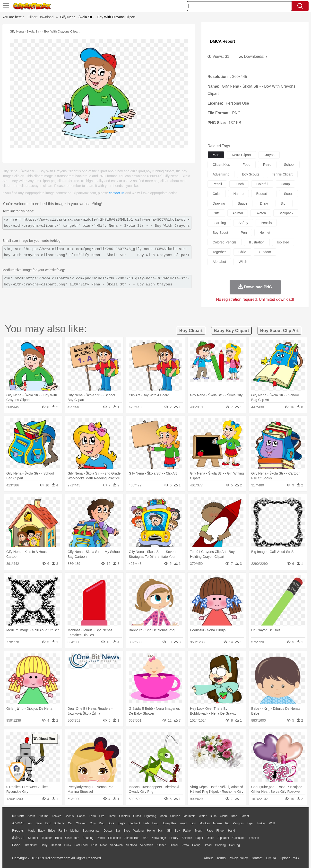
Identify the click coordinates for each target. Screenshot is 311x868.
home (151, 831)
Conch (81, 816)
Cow (93, 823)
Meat (103, 845)
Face (210, 831)
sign (284, 203)
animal (238, 213)
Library (174, 838)
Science (187, 838)
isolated (283, 242)
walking (138, 831)
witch (243, 262)
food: (17, 845)
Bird (48, 823)
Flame (112, 816)
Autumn (43, 816)
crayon (269, 155)
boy (177, 831)
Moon (163, 816)
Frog (155, 823)
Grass (137, 816)
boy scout (220, 233)
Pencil (101, 838)
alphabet (219, 262)
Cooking (220, 845)
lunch (239, 184)
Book (58, 838)
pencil (217, 184)
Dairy (44, 845)
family (63, 831)
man (216, 155)
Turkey (261, 823)
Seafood (132, 845)
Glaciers (124, 816)
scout (288, 194)
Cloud (224, 816)
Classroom (72, 838)
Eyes (127, 831)
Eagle (121, 823)
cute (216, 213)
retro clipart (241, 155)
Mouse (217, 823)
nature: (18, 816)
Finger (220, 831)
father (187, 831)
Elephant (134, 823)
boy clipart (191, 331)
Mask (31, 831)
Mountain (189, 816)
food (247, 165)
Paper (199, 838)
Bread (208, 845)
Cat (70, 823)
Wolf (272, 823)
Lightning (150, 816)
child (242, 252)
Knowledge (159, 838)
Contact (257, 858)
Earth (92, 816)
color (217, 194)
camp (285, 184)
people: (18, 830)
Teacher (47, 838)
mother (75, 831)
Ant (30, 823)
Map (145, 838)
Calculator (239, 838)
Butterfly (59, 823)
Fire (102, 816)
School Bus (132, 838)
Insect (183, 823)
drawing (219, 203)
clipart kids (221, 165)
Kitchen (162, 845)
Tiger (250, 823)
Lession (254, 838)
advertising (221, 174)
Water (203, 816)
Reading (88, 838)
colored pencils (225, 242)
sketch (261, 213)
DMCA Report (222, 41)
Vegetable (147, 845)
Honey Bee (169, 823)
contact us (117, 193)
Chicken (81, 823)
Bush (213, 816)
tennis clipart (282, 174)
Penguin (238, 823)
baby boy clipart (231, 331)
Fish (146, 823)
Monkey (205, 823)
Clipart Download (41, 17)
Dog (102, 823)
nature (238, 194)
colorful (262, 184)
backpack (286, 213)
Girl (169, 831)
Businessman (92, 831)
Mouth (199, 831)
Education (115, 838)
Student (33, 838)
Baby (41, 831)
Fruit (94, 845)
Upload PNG (289, 858)
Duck (111, 823)
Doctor (108, 831)
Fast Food (81, 845)
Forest (245, 816)
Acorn (31, 816)
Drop (234, 816)
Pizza (185, 845)
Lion (194, 823)
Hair (161, 831)
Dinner (174, 845)
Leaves (56, 816)
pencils (266, 223)
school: (18, 838)
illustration (257, 242)
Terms (221, 858)
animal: (18, 823)
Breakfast (31, 845)
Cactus (69, 816)
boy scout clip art (279, 331)
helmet (265, 233)
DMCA (271, 858)
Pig (227, 823)
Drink (68, 845)
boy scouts (251, 174)
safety (243, 223)
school (289, 165)
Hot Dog (234, 845)
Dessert (56, 845)
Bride (52, 831)
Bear (39, 823)
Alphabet (223, 838)
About (208, 858)
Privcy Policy (238, 858)
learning (219, 223)
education (264, 194)
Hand (231, 831)
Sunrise (175, 816)
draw (264, 203)
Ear (118, 831)
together (219, 252)
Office (210, 838)
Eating (196, 845)
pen (244, 233)
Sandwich (116, 845)
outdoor (265, 252)
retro (267, 165)
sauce (242, 203)
